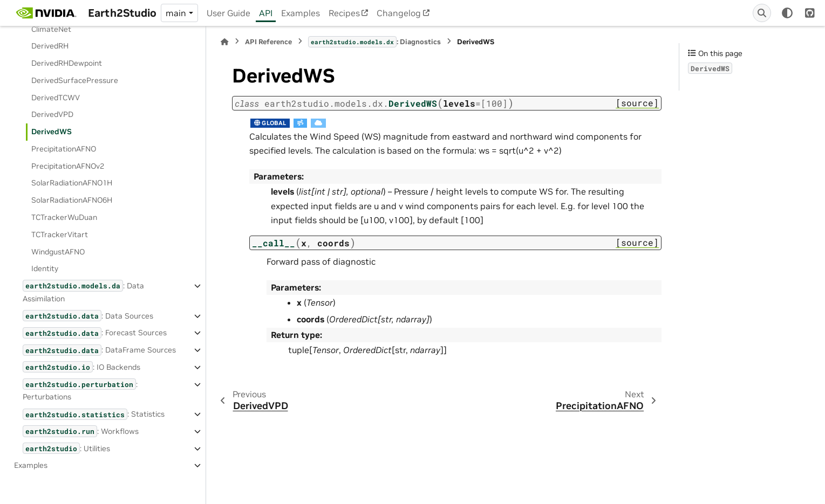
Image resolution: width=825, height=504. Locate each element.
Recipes (344, 13)
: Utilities (66, 448)
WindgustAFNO (58, 252)
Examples (301, 13)
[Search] (762, 13)
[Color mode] (787, 13)
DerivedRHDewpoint (67, 63)
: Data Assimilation (83, 291)
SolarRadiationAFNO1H (72, 183)
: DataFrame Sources (99, 350)
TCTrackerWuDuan (64, 217)
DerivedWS (52, 132)
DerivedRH (50, 46)
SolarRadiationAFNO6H (72, 200)
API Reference (268, 42)
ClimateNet (51, 29)
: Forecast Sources (95, 333)
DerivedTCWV (56, 98)
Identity (45, 268)
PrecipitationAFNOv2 (68, 166)
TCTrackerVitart (60, 234)
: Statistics (94, 414)
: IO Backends (81, 367)
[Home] (224, 42)
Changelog (399, 13)
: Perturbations (80, 390)
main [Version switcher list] (176, 13)
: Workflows (81, 431)
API (266, 13)
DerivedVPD (52, 114)
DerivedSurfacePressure (75, 80)
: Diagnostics (374, 42)
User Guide (229, 13)
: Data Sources (88, 316)
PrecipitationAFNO (64, 149)
